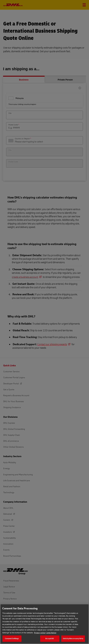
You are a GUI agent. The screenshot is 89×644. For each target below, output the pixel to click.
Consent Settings (12, 638)
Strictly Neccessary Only (73, 638)
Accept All (50, 638)
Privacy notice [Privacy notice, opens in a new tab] (40, 633)
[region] (44, 624)
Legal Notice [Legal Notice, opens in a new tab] (51, 633)
